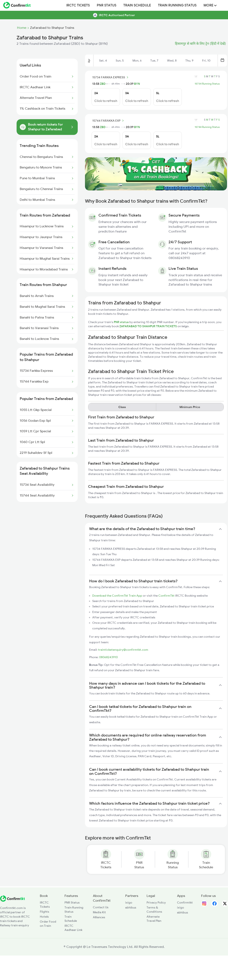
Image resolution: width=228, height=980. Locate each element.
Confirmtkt (185, 902)
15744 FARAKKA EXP (109, 121)
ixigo (129, 902)
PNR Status (107, 5)
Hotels (44, 917)
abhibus (131, 907)
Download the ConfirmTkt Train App (117, 596)
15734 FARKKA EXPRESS (111, 77)
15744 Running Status (207, 127)
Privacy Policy (156, 902)
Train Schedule (137, 5)
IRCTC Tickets (78, 5)
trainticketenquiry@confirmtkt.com (123, 650)
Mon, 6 (137, 61)
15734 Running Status (207, 84)
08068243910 (108, 657)
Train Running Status (177, 5)
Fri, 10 (206, 61)
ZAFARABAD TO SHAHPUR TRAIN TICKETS (148, 326)
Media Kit (99, 912)
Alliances (99, 917)
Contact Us (101, 907)
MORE (210, 5)
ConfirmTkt (166, 596)
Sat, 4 (103, 61)
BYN (137, 84)
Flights (44, 912)
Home (22, 28)
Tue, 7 (154, 61)
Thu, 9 (189, 61)
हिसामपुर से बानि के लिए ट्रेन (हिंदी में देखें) (200, 44)
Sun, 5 (120, 61)
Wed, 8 (172, 61)
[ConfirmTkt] (12, 901)
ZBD (103, 84)
